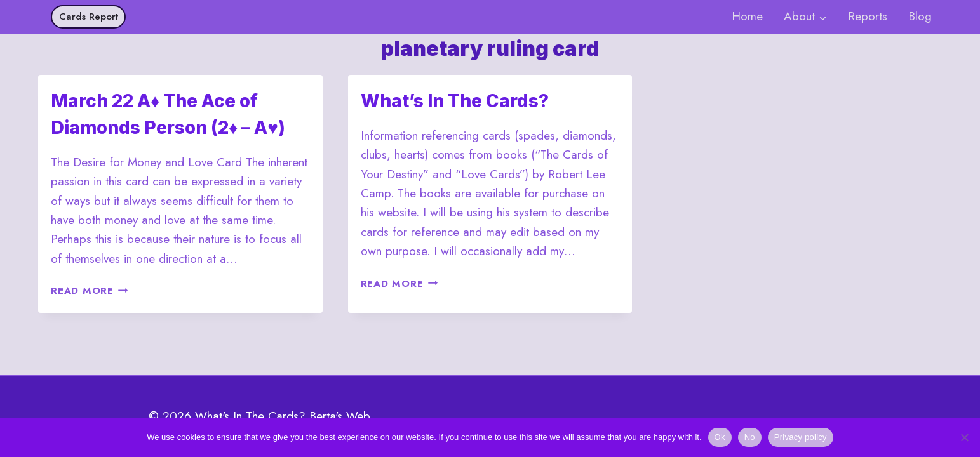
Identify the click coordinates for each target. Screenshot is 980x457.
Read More (90, 291)
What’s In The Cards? (455, 101)
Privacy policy (801, 437)
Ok (720, 437)
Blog (920, 16)
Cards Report (89, 17)
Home (747, 16)
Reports (868, 16)
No (750, 437)
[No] (964, 437)
